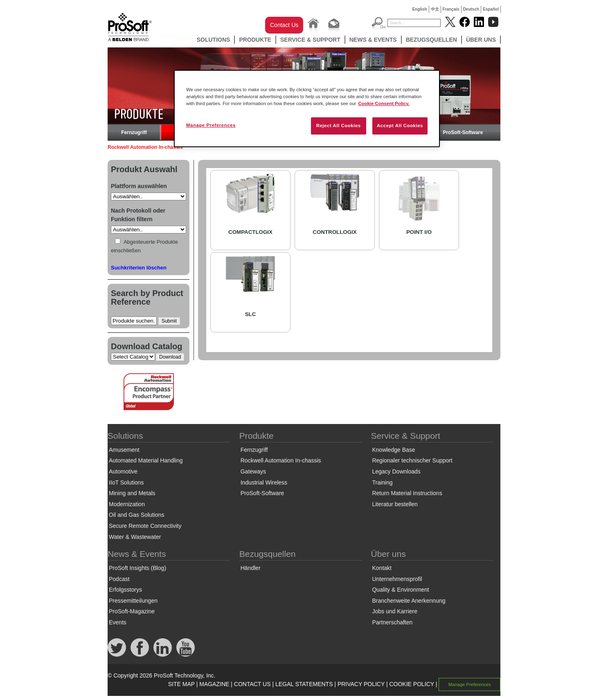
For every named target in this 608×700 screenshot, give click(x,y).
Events (118, 622)
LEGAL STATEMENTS (304, 684)
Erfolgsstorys (125, 590)
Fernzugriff (134, 132)
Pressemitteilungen (133, 601)
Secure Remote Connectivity (145, 526)
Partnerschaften (392, 622)
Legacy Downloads (396, 471)
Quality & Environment (400, 590)
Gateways (253, 471)
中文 (435, 9)
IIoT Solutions (126, 482)
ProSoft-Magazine (132, 611)
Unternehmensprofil (397, 579)
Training (382, 482)
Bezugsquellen (431, 40)
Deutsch (471, 9)
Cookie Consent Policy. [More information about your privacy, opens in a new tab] (384, 103)
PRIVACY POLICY (361, 684)
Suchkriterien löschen (139, 268)
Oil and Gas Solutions (136, 515)
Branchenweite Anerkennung (409, 601)
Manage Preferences (470, 684)
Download (170, 357)
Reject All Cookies (339, 126)
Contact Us (284, 25)
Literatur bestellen (395, 504)
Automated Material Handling (146, 460)
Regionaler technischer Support (412, 460)
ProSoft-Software (463, 132)
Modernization (127, 504)
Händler (251, 568)
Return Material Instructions (407, 493)
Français (451, 9)
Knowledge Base (393, 450)
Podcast (119, 579)
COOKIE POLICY (411, 684)
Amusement (124, 450)
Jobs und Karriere (395, 611)
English (419, 9)
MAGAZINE (214, 684)
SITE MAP (181, 684)
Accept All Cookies (400, 126)
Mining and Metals (132, 493)
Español (491, 9)
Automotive (123, 471)
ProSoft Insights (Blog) (137, 568)
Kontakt (382, 568)
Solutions (214, 40)
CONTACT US (252, 684)
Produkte (255, 40)
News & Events (373, 40)
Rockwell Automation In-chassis (281, 460)
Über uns (481, 40)
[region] (307, 109)
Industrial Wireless (264, 482)
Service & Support (310, 40)
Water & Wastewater (135, 537)
